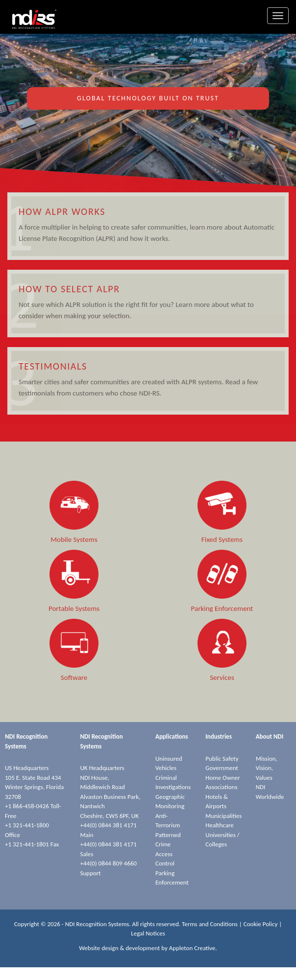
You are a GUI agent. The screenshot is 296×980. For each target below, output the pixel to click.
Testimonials (53, 366)
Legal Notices (148, 933)
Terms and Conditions (210, 924)
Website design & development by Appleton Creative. (148, 948)
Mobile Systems (74, 539)
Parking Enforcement (222, 608)
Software (74, 677)
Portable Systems (74, 608)
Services (222, 677)
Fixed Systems (222, 539)
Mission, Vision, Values (267, 768)
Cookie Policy (261, 924)
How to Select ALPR (69, 289)
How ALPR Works (62, 211)
